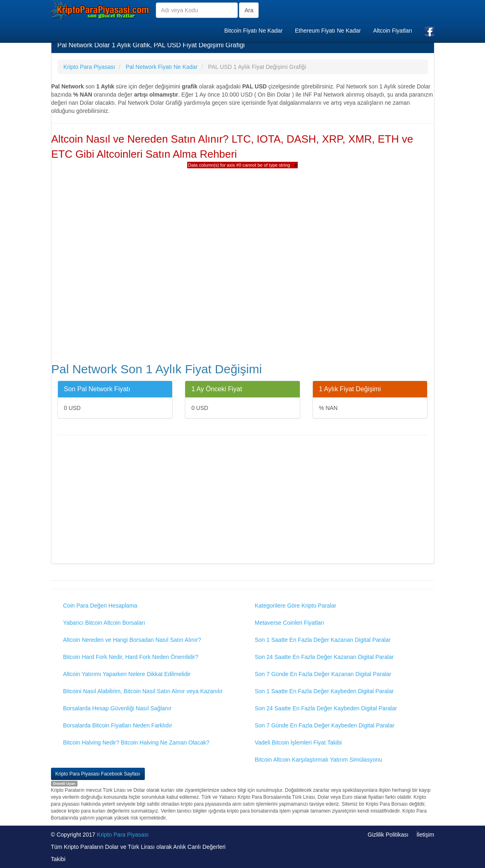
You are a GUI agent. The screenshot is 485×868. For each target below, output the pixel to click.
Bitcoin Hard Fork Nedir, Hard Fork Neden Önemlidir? (131, 657)
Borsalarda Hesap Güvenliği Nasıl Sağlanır (117, 708)
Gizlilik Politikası (388, 835)
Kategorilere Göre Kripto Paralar (296, 606)
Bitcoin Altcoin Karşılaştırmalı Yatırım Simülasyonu (319, 760)
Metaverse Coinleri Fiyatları (290, 623)
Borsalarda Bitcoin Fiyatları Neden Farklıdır (118, 725)
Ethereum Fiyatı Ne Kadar (328, 31)
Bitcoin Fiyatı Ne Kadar (254, 31)
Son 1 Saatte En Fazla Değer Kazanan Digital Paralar (323, 640)
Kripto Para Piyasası (123, 835)
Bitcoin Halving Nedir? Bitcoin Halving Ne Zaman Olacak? (136, 742)
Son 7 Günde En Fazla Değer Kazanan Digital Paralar (323, 674)
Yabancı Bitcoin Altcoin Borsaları (104, 623)
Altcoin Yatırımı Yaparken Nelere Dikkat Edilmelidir (127, 674)
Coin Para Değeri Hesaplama (100, 606)
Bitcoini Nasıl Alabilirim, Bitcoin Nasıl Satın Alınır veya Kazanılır (143, 691)
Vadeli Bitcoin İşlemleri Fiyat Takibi (298, 742)
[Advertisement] (243, 500)
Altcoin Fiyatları (393, 31)
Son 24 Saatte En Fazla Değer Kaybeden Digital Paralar (326, 708)
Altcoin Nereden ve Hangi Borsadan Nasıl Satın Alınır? (132, 640)
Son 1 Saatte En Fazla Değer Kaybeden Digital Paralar (324, 691)
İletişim (425, 835)
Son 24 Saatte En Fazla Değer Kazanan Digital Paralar (324, 657)
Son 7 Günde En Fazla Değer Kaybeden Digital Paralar (325, 725)
